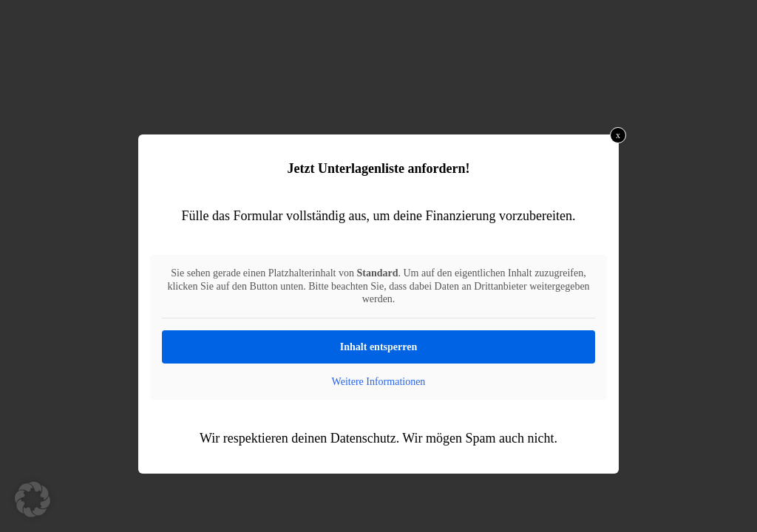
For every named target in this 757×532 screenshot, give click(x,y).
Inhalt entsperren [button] (378, 347)
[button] (33, 499)
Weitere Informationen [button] (379, 382)
